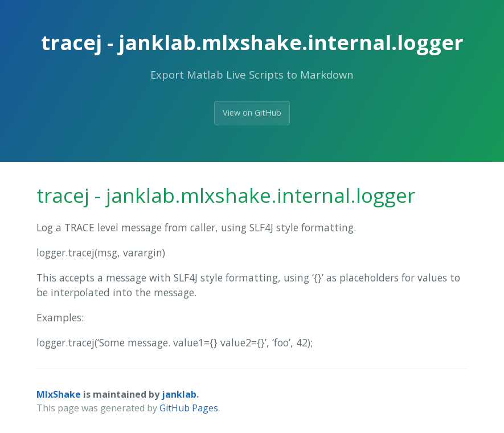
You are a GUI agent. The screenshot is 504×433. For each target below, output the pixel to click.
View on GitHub (252, 113)
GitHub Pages (189, 408)
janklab (179, 394)
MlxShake (59, 394)
